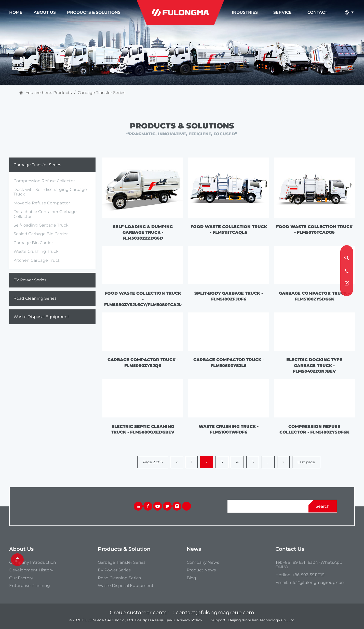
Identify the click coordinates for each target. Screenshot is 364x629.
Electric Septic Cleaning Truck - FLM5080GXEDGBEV (143, 429)
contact (317, 12)
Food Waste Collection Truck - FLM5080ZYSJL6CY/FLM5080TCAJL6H (143, 299)
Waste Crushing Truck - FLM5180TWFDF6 (229, 429)
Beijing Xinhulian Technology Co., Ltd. (262, 620)
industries (245, 12)
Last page (306, 462)
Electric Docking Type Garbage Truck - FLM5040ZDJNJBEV (314, 365)
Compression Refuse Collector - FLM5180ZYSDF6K (314, 429)
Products (63, 93)
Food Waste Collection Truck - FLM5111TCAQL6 (229, 230)
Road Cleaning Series (35, 298)
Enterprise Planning (30, 586)
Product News (201, 570)
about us (45, 12)
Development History (31, 570)
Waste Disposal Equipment (41, 317)
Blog (191, 578)
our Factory (21, 578)
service (282, 12)
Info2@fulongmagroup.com (317, 582)
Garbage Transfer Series (102, 93)
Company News (203, 562)
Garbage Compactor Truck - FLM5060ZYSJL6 (229, 363)
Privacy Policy (190, 620)
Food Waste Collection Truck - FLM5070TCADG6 (314, 230)
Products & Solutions (94, 12)
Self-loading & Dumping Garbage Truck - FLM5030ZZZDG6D (143, 232)
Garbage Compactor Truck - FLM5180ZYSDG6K (314, 296)
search (323, 506)
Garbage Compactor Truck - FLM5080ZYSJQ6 (143, 363)
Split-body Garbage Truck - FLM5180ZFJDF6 (229, 296)
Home (16, 12)
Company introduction (33, 562)
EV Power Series (30, 280)
